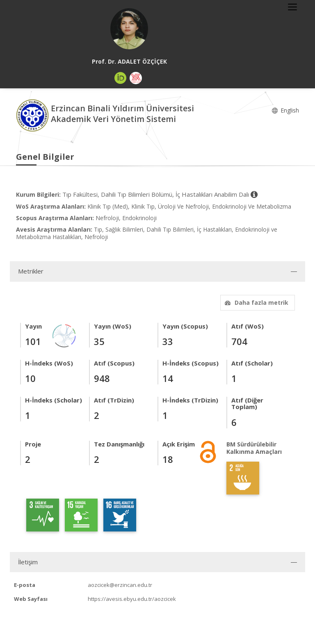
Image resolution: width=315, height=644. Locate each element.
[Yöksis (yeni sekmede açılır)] (136, 78)
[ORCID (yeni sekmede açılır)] (121, 78)
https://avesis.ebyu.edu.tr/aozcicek (132, 599)
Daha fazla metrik (256, 302)
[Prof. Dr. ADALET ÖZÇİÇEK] (129, 29)
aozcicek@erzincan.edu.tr (120, 585)
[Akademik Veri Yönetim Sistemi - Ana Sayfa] (33, 115)
